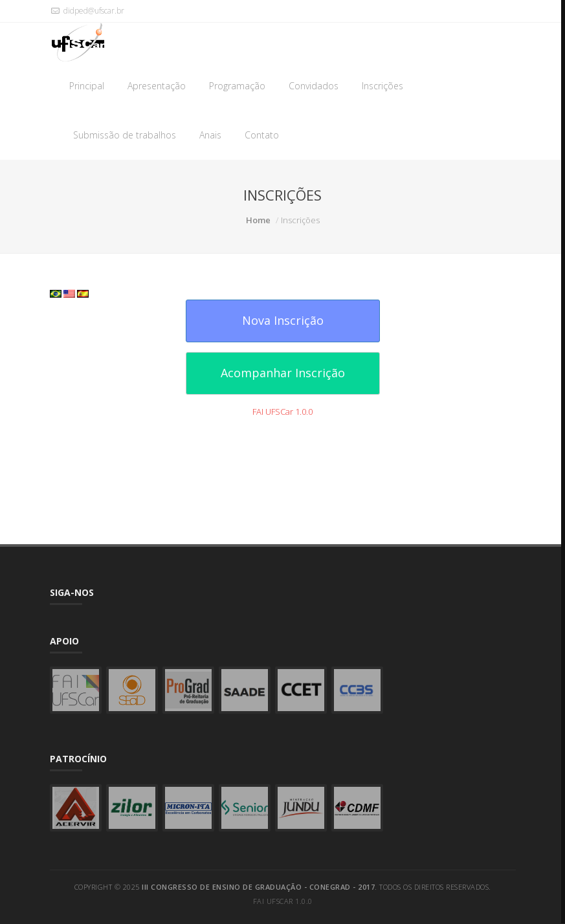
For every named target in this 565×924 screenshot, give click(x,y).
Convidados (314, 86)
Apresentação (157, 86)
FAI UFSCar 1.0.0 (282, 412)
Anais (210, 135)
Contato (262, 135)
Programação (237, 86)
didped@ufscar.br (87, 10)
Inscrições (382, 86)
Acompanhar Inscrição (283, 373)
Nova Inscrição (283, 320)
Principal (87, 86)
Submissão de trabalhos (125, 135)
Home (258, 220)
